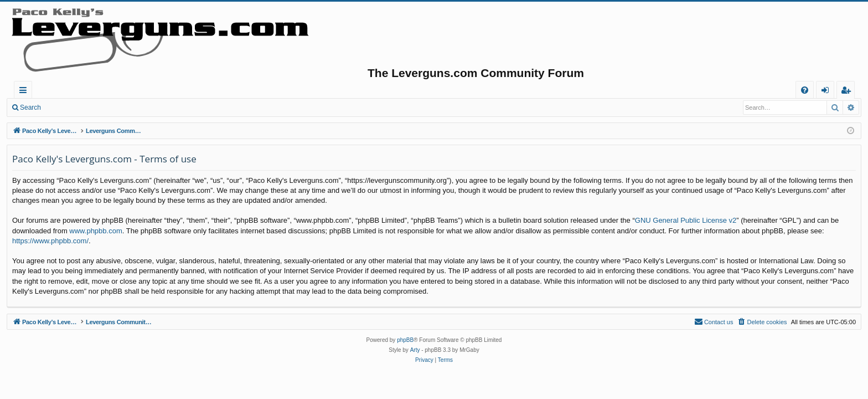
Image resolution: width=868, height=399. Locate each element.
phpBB (405, 340)
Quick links (25, 92)
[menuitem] (805, 90)
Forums (174, 90)
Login (65, 108)
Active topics (236, 90)
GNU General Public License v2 (686, 220)
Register (102, 108)
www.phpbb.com (95, 231)
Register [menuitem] (848, 92)
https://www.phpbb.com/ (50, 241)
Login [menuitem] (827, 92)
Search (30, 108)
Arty (415, 350)
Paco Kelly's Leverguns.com (88, 90)
